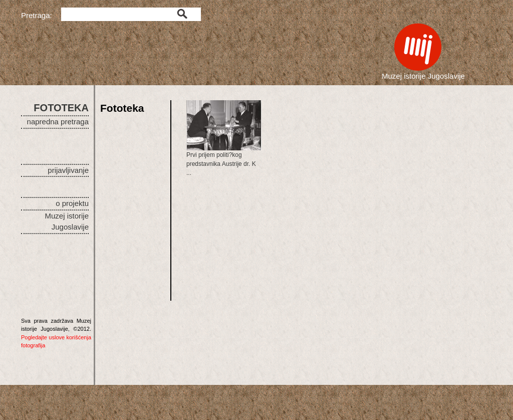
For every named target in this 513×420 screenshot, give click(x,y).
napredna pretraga (58, 122)
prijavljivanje (68, 170)
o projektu (72, 203)
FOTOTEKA (61, 108)
